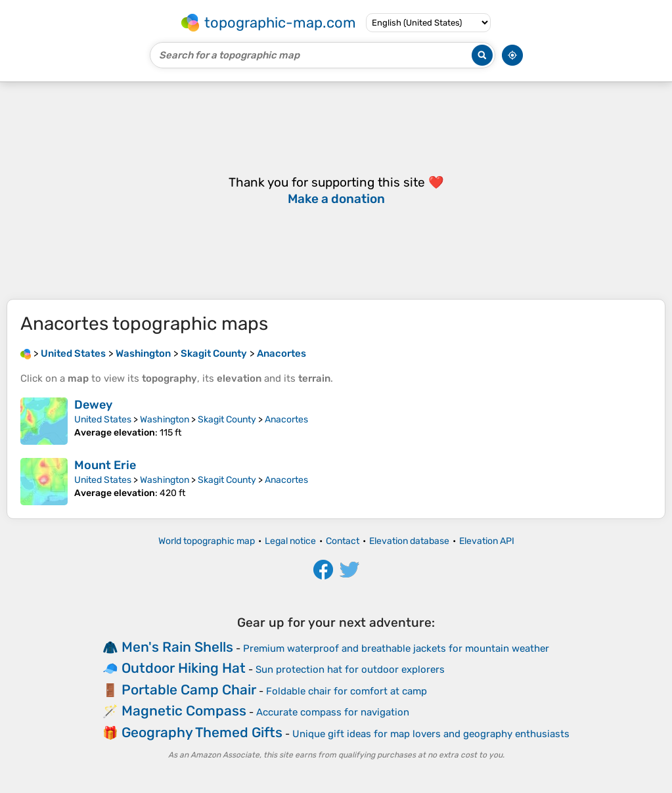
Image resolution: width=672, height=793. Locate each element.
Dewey (93, 405)
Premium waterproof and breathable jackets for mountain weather (396, 648)
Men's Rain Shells (177, 647)
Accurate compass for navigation (333, 712)
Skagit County (227, 419)
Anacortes (286, 419)
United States (103, 419)
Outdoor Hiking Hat (184, 668)
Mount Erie (105, 465)
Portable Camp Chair (189, 690)
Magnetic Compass (184, 711)
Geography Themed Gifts (202, 732)
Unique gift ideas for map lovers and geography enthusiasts (431, 734)
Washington (165, 419)
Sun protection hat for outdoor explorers (350, 669)
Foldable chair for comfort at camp (347, 691)
